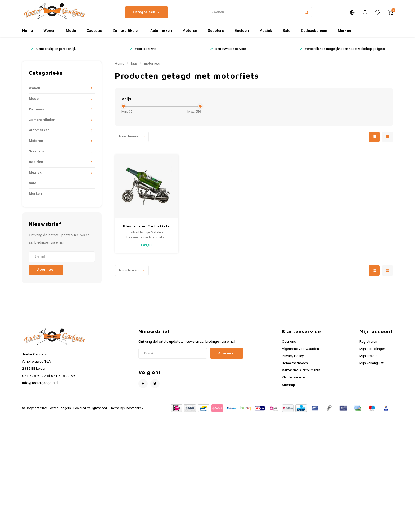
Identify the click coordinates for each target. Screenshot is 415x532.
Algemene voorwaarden (300, 353)
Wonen (49, 36)
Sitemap (288, 389)
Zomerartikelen (126, 36)
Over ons (289, 346)
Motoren (190, 36)
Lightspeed (99, 413)
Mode (71, 36)
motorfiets (152, 68)
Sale (287, 36)
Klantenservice (293, 382)
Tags (134, 68)
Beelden (242, 36)
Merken (344, 36)
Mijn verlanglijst (371, 368)
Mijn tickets (368, 360)
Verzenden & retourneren (301, 375)
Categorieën (146, 15)
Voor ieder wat (143, 54)
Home (28, 36)
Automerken (161, 36)
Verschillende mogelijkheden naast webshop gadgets (342, 54)
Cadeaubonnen (314, 36)
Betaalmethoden (295, 368)
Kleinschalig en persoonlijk (53, 54)
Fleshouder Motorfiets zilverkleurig (146, 231)
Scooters (216, 36)
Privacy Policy (293, 360)
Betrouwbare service (228, 54)
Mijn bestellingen (373, 353)
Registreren (368, 346)
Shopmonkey (134, 413)
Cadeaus (94, 36)
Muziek (266, 36)
